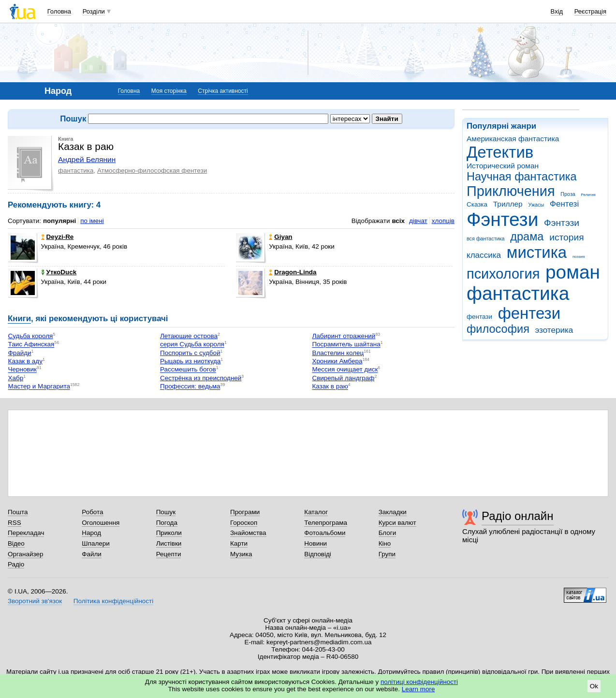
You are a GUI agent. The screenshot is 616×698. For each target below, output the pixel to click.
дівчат (418, 221)
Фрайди (20, 353)
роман (573, 272)
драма (527, 237)
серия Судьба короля (192, 345)
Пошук (166, 512)
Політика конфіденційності (113, 601)
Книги (19, 319)
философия (498, 329)
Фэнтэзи (562, 223)
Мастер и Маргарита (39, 387)
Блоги (388, 533)
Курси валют (397, 523)
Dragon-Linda (293, 272)
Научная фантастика (522, 177)
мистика (537, 252)
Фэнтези (502, 219)
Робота (92, 512)
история (566, 237)
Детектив (500, 152)
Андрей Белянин (87, 159)
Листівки (169, 543)
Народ (91, 533)
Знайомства (248, 533)
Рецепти (169, 554)
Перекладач (26, 533)
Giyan (280, 237)
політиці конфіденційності (419, 682)
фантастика (518, 293)
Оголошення (101, 523)
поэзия (579, 257)
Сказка (477, 204)
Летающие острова (189, 336)
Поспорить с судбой (190, 353)
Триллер (508, 204)
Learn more (418, 689)
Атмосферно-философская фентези (152, 171)
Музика (241, 554)
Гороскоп (244, 523)
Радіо (16, 564)
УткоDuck (59, 272)
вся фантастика (486, 238)
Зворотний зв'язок (35, 601)
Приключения (511, 191)
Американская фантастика (513, 139)
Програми (245, 512)
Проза (568, 194)
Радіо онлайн (518, 516)
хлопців (443, 221)
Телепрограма (326, 523)
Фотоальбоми (325, 533)
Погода (167, 523)
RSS (15, 523)
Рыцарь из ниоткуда (190, 361)
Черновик (22, 370)
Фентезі (564, 204)
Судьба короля (31, 336)
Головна (59, 11)
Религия (588, 195)
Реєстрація (590, 11)
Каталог (316, 512)
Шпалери (95, 543)
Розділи (94, 11)
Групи (387, 554)
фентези (529, 313)
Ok (594, 686)
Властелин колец (338, 353)
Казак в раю (330, 387)
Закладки (393, 512)
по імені (92, 221)
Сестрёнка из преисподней (201, 378)
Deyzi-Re (58, 237)
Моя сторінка (169, 91)
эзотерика (554, 330)
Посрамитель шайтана (346, 345)
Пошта (18, 512)
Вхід (557, 11)
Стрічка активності (223, 91)
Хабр (16, 378)
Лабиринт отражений (344, 336)
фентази (479, 317)
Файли (92, 554)
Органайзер (25, 554)
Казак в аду (25, 361)
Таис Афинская (31, 345)
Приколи (169, 533)
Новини (315, 543)
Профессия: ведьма (190, 387)
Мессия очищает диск (345, 370)
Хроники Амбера (337, 361)
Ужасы (536, 205)
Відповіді (318, 554)
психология (503, 274)
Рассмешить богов (188, 370)
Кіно (385, 543)
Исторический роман (503, 166)
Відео (16, 543)
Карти (239, 543)
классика (484, 255)
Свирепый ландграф (343, 378)
